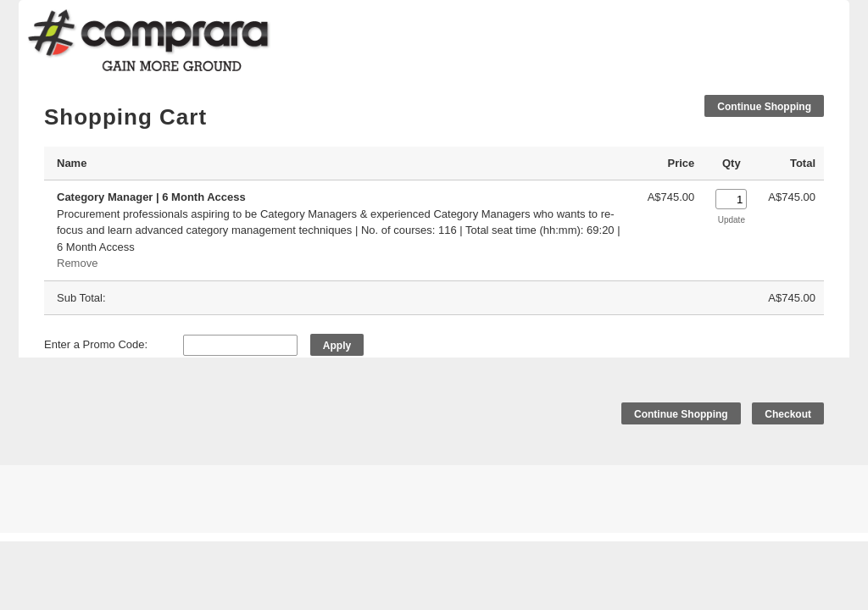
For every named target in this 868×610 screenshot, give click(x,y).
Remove (77, 263)
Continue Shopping (764, 107)
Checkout (788, 414)
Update (732, 220)
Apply (337, 346)
